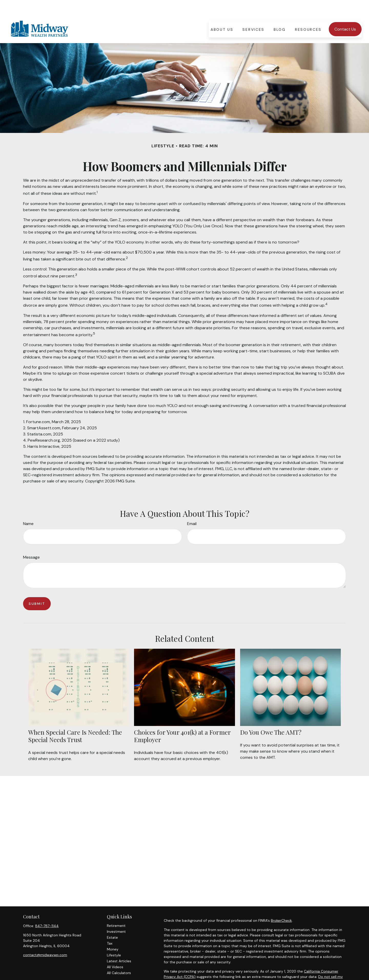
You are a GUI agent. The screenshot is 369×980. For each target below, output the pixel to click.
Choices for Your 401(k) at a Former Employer (182, 720)
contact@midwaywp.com (45, 939)
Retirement (116, 910)
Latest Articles (119, 946)
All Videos (115, 952)
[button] (222, 14)
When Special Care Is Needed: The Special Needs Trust (75, 720)
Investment (116, 916)
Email (192, 508)
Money (113, 934)
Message (31, 542)
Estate (112, 922)
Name (28, 508)
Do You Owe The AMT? (271, 717)
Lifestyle (114, 940)
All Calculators (119, 957)
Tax (110, 928)
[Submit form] (37, 588)
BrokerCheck (281, 905)
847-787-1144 (47, 910)
